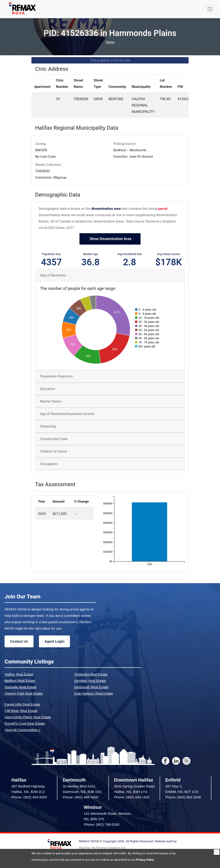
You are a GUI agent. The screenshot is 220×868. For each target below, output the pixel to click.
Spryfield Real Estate (90, 681)
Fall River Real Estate (21, 711)
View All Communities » (22, 730)
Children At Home (53, 452)
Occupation (49, 464)
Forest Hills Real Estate (22, 705)
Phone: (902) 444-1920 (132, 798)
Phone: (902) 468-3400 (80, 798)
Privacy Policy (145, 860)
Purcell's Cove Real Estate (25, 724)
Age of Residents (53, 276)
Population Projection (56, 377)
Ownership (48, 427)
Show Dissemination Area (110, 239)
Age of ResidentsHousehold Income (67, 414)
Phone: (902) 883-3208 (183, 798)
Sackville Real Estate (21, 687)
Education (48, 389)
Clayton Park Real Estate (24, 694)
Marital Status (51, 402)
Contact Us (19, 642)
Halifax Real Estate (19, 674)
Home (110, 42)
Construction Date (54, 439)
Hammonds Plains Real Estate (28, 717)
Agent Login (54, 642)
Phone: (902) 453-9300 (29, 798)
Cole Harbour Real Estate (93, 694)
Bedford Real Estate (20, 681)
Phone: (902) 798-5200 (102, 825)
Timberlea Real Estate (91, 674)
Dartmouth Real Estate (91, 687)
